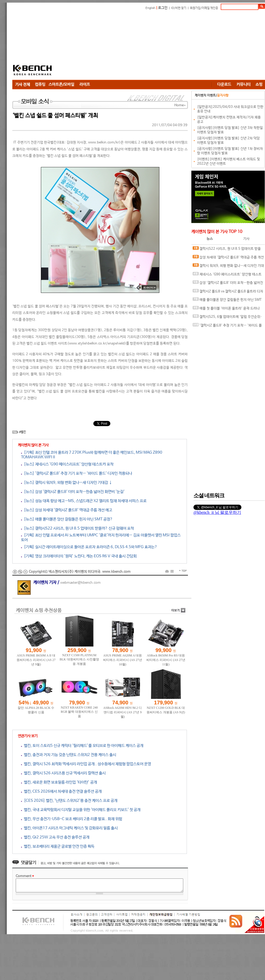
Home (179, 105)
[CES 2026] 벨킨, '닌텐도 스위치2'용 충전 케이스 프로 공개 (69, 801)
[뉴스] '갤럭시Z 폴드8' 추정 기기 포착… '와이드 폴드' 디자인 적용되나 (77, 473)
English (150, 8)
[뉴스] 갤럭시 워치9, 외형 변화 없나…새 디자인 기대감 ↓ (67, 483)
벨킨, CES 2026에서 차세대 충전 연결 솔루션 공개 (61, 791)
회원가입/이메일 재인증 (204, 8)
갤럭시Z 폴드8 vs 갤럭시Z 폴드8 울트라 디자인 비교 (228, 293)
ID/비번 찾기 (179, 8)
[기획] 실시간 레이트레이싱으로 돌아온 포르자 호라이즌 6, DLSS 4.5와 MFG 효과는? (89, 547)
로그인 (163, 8)
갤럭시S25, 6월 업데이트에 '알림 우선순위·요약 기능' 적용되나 (227, 318)
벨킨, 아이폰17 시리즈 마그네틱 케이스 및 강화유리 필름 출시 (69, 828)
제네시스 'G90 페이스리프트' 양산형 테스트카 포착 (227, 275)
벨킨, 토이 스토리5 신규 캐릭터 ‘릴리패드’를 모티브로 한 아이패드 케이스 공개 (82, 746)
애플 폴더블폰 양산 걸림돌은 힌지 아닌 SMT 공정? (227, 301)
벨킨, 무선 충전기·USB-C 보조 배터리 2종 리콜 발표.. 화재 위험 (72, 819)
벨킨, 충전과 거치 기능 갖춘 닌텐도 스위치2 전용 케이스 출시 (69, 755)
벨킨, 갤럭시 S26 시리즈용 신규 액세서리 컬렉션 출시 (63, 773)
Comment (25, 876)
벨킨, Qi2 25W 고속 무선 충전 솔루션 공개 (55, 837)
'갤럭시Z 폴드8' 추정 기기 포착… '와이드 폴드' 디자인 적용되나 (227, 327)
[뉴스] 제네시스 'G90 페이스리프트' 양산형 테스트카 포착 (67, 464)
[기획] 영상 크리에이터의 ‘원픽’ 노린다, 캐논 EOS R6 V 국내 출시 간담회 (79, 556)
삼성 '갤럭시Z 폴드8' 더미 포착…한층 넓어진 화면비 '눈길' (228, 284)
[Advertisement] (118, 46)
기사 (246, 239)
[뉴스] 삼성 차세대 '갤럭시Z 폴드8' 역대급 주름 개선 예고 (67, 510)
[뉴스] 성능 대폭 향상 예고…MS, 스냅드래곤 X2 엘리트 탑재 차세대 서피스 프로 (84, 501)
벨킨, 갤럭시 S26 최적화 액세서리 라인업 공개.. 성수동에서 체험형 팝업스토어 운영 (86, 764)
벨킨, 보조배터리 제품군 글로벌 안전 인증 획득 (58, 846)
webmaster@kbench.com (80, 583)
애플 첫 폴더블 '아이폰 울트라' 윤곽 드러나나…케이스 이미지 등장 (226, 310)
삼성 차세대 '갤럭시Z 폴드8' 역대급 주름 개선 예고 (228, 258)
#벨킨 (23, 432)
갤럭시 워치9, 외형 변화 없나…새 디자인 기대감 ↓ (228, 267)
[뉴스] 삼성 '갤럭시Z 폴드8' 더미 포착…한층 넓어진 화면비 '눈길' (73, 492)
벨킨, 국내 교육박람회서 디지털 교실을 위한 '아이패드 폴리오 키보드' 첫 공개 (81, 810)
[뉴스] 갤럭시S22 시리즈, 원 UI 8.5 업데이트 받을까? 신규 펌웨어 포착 (77, 528)
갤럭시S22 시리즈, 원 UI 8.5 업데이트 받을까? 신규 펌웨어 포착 (227, 250)
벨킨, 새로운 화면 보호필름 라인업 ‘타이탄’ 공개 (59, 782)
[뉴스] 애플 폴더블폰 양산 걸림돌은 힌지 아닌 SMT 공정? (67, 519)
